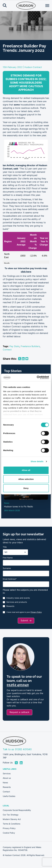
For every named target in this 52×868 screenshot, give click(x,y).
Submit (24, 621)
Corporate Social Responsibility (17, 810)
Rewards (10, 606)
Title (5, 547)
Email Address (10, 579)
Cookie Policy (9, 833)
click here (26, 272)
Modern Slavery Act (12, 819)
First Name (8, 558)
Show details (37, 461)
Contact (6, 792)
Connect (7, 350)
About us (7, 778)
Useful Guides (9, 796)
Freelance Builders (30, 346)
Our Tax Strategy (11, 815)
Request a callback (19, 712)
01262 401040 (18, 685)
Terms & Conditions (12, 824)
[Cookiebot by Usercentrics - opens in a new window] (37, 377)
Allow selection (26, 479)
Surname (7, 568)
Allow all (26, 470)
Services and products (17, 602)
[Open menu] (47, 6)
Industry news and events (18, 598)
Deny (26, 488)
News (5, 783)
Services (7, 774)
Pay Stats (14, 346)
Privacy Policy (36, 612)
